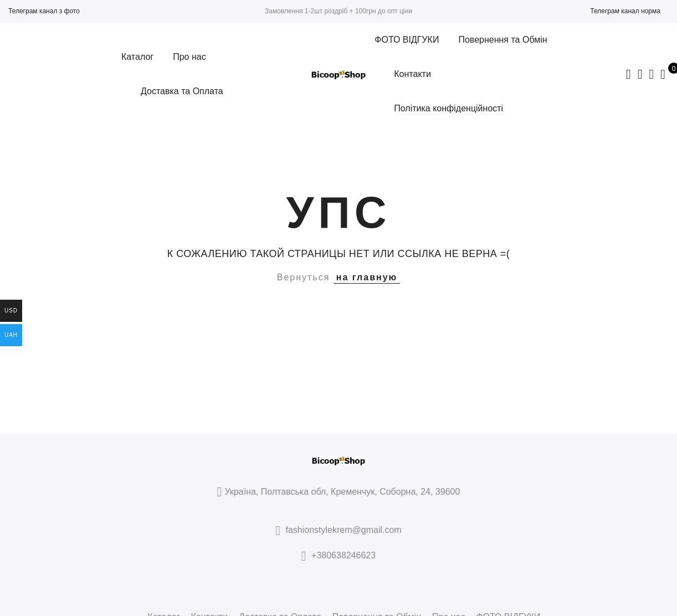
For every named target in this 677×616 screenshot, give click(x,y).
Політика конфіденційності (448, 108)
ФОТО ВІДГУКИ (407, 40)
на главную (367, 277)
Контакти (412, 74)
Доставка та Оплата (182, 91)
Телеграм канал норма (625, 11)
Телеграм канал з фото (44, 11)
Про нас (189, 57)
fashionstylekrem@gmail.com (344, 530)
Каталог (137, 57)
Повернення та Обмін (502, 40)
